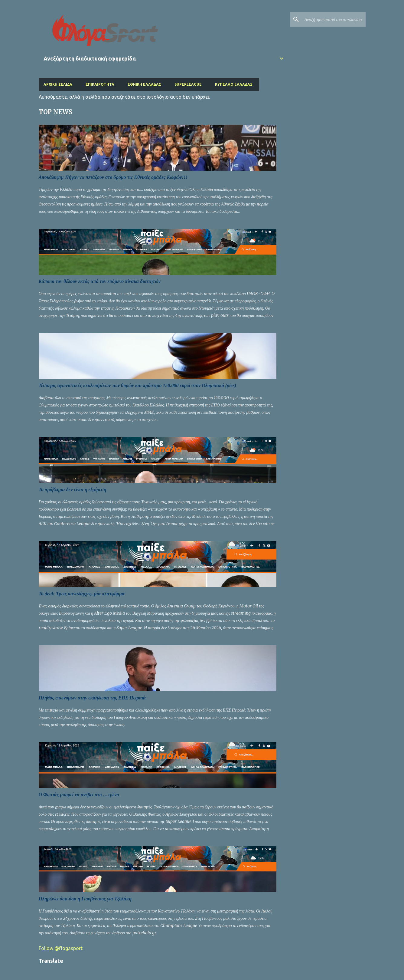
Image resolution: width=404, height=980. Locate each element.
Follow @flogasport (61, 948)
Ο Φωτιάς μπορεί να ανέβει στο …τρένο (79, 795)
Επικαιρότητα (100, 84)
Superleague (188, 84)
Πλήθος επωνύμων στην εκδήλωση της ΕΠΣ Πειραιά (92, 698)
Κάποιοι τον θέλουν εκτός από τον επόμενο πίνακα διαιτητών (100, 281)
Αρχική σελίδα (58, 84)
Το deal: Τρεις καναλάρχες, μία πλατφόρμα (82, 594)
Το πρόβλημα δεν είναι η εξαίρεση (73, 490)
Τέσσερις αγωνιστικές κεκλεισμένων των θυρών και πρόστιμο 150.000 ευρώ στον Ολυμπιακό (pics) (138, 385)
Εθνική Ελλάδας (144, 84)
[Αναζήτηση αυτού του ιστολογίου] (334, 19)
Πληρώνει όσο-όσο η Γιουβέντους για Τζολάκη (85, 899)
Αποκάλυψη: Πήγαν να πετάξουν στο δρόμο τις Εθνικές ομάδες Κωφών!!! (113, 177)
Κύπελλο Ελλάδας (234, 84)
